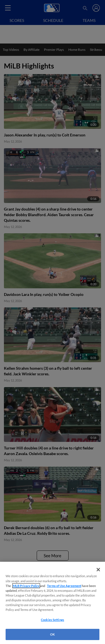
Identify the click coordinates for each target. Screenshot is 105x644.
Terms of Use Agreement (64, 586)
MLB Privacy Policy (26, 586)
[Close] (98, 570)
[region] (53, 603)
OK (53, 634)
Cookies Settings (53, 620)
